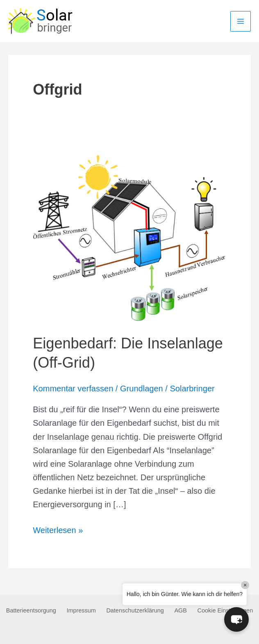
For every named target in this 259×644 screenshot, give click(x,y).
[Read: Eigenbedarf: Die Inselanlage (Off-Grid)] (129, 236)
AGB (181, 610)
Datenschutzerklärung (135, 610)
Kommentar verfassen (73, 389)
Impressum (81, 610)
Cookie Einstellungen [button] (225, 610)
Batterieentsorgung (31, 610)
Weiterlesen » (58, 530)
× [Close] (245, 585)
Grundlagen (142, 389)
